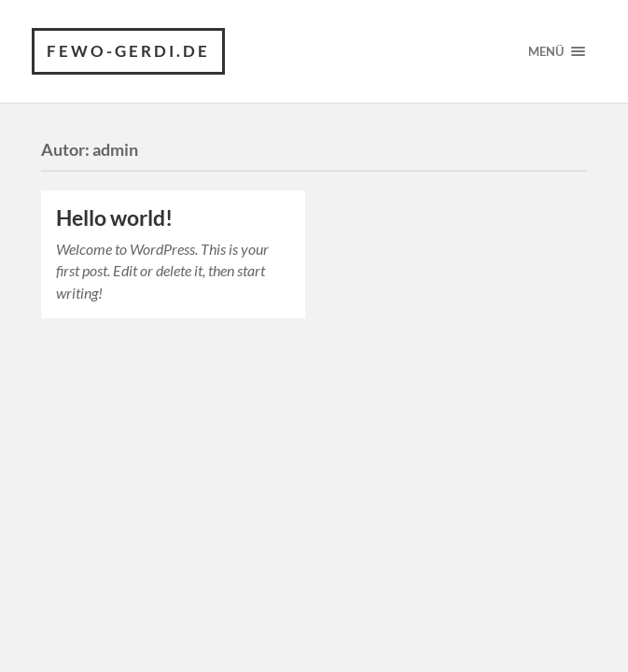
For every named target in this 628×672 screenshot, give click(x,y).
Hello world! (114, 218)
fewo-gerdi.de (128, 51)
